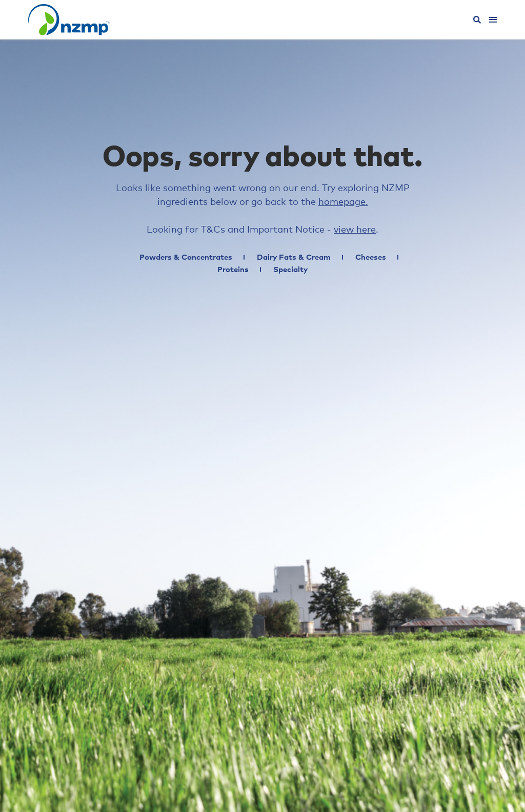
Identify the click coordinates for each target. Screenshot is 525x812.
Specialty (290, 270)
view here (355, 230)
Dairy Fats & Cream (294, 257)
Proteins (233, 270)
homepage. (343, 202)
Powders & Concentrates (186, 257)
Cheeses (371, 257)
